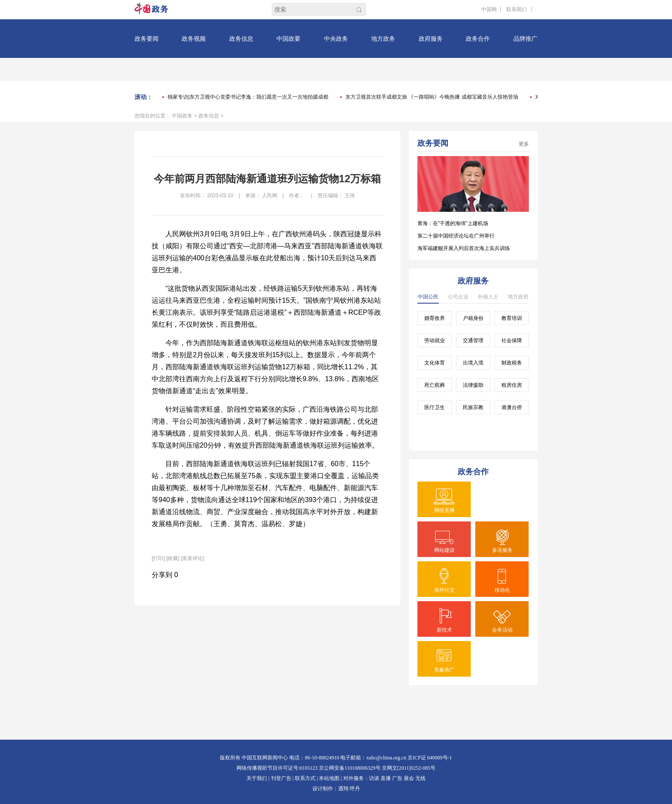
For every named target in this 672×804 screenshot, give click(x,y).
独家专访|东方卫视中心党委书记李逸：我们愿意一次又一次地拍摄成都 (248, 97)
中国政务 (182, 116)
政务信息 (209, 116)
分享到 (162, 575)
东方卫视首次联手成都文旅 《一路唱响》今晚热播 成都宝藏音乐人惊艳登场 (432, 97)
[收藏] (173, 558)
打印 (158, 558)
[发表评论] (193, 558)
